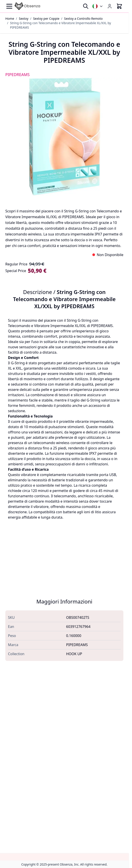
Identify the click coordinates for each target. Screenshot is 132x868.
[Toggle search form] (86, 6)
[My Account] (110, 6)
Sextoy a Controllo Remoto (83, 19)
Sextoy (24, 19)
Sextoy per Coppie (46, 19)
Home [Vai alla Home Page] (10, 19)
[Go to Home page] (27, 6)
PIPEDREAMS (17, 74)
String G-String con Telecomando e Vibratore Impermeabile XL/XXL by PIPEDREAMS (60, 25)
